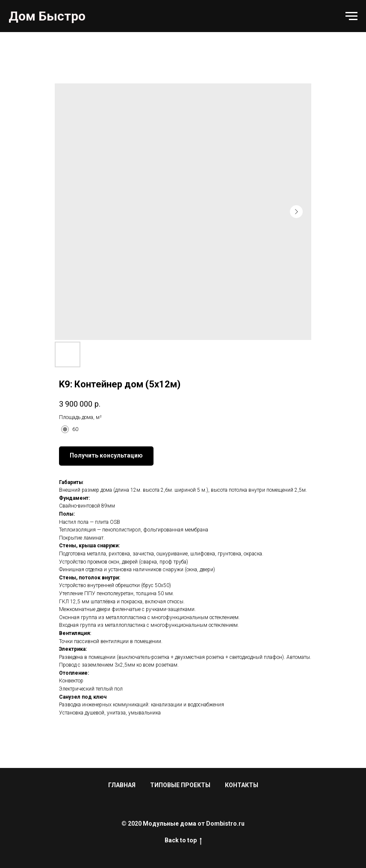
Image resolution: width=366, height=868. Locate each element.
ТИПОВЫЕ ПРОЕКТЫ (180, 785)
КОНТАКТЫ (242, 785)
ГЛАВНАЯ (122, 785)
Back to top (183, 841)
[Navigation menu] (351, 16)
